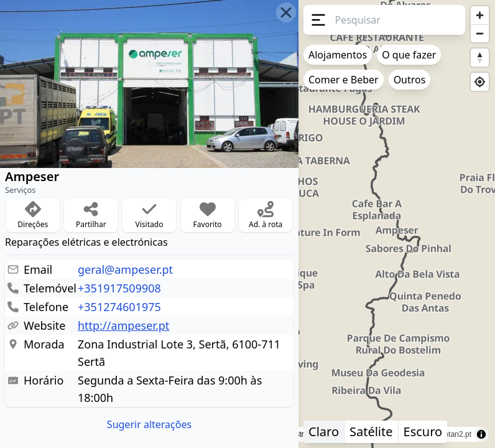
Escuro (423, 432)
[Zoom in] (480, 15)
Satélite (371, 432)
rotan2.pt (457, 434)
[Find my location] (480, 82)
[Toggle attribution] (481, 434)
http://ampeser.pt (123, 325)
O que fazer (409, 55)
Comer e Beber (344, 80)
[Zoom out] (480, 33)
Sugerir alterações (149, 424)
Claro (324, 432)
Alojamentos (338, 55)
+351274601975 (119, 307)
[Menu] (317, 20)
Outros (410, 80)
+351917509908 (119, 288)
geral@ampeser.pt (125, 269)
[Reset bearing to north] (480, 58)
